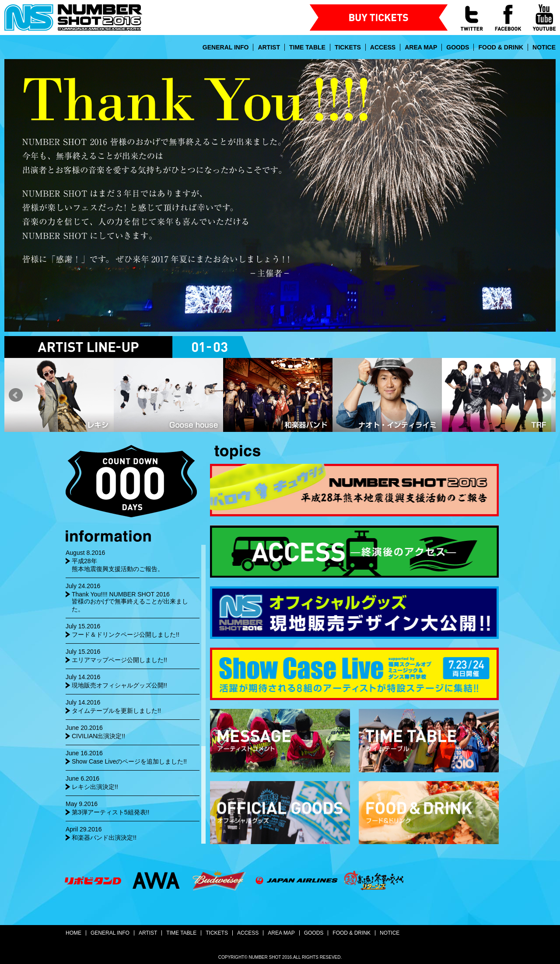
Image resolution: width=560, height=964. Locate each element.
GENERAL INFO (226, 47)
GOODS (458, 47)
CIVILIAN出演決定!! (98, 736)
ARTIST (269, 47)
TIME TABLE (307, 47)
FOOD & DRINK (501, 47)
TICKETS (348, 47)
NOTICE (544, 47)
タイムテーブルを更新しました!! (116, 711)
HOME (73, 933)
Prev (16, 395)
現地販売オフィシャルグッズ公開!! (119, 685)
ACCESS (383, 47)
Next (544, 395)
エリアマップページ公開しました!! (119, 660)
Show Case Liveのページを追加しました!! (129, 761)
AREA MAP (421, 47)
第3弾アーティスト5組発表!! (110, 812)
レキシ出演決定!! (95, 787)
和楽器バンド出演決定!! (104, 838)
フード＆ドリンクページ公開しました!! (126, 634)
